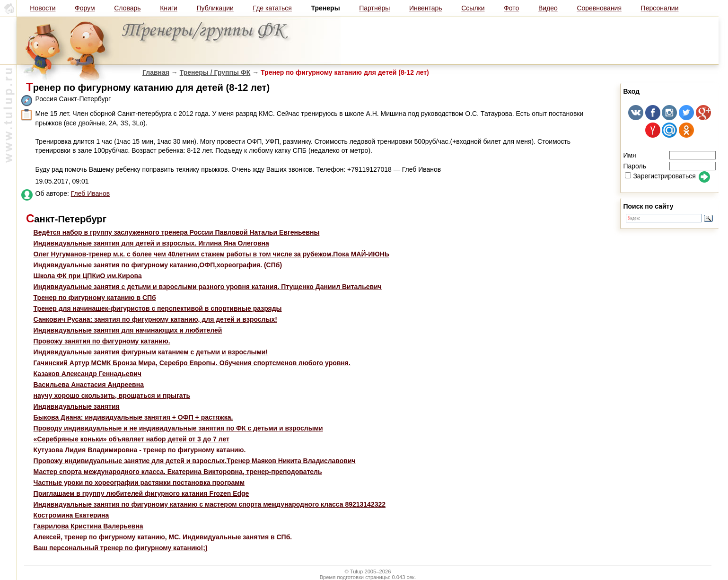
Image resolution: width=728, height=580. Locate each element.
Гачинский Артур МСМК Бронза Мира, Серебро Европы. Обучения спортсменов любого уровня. (192, 363)
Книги (169, 8)
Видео (548, 8)
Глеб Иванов (91, 193)
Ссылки (473, 8)
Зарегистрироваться (660, 176)
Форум (85, 8)
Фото (511, 8)
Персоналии (660, 8)
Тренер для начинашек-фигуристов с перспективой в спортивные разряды (158, 308)
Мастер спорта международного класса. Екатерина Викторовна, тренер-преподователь (178, 472)
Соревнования (599, 8)
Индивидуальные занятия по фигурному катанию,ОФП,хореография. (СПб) (158, 265)
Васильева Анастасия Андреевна (89, 385)
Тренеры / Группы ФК (215, 72)
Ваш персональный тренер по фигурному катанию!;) (121, 548)
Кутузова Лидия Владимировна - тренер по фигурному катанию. (140, 450)
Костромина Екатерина (71, 515)
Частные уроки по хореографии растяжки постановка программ (139, 483)
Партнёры (374, 8)
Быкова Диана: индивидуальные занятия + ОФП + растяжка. (133, 417)
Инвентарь (426, 8)
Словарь (127, 8)
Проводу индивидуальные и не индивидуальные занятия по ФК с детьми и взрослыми (178, 428)
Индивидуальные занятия (77, 406)
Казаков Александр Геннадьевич (88, 374)
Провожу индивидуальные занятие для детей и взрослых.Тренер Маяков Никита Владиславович (195, 461)
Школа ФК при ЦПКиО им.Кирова (88, 276)
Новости (43, 8)
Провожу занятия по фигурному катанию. (102, 341)
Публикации (215, 8)
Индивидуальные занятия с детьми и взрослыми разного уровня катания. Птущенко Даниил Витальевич (208, 287)
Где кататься (272, 8)
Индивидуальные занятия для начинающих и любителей (128, 330)
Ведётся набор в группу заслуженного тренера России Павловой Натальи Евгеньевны (177, 232)
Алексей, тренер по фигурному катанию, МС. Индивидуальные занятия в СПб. (163, 537)
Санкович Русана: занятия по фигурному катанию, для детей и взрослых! (155, 319)
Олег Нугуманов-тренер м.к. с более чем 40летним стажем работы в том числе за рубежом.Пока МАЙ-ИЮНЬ (211, 254)
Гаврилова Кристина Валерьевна (88, 526)
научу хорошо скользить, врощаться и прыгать (112, 395)
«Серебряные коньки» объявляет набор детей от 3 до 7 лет (132, 439)
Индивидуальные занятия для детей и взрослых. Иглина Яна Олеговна (151, 243)
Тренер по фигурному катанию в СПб (95, 298)
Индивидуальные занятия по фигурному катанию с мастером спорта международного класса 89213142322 (210, 504)
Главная (156, 72)
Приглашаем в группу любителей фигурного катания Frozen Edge (141, 493)
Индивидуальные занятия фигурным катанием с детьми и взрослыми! (151, 352)
